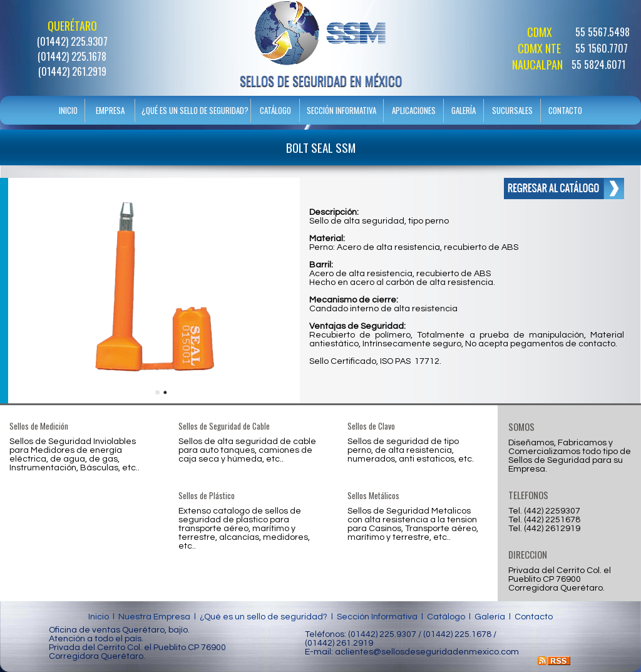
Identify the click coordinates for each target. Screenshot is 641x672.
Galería (490, 617)
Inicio (99, 617)
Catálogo (446, 617)
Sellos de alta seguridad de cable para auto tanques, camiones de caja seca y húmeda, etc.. (247, 450)
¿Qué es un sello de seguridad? (264, 617)
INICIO (68, 110)
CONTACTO (565, 110)
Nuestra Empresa (154, 617)
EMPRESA (110, 110)
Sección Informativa (377, 617)
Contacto (534, 617)
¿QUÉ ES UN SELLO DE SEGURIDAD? (195, 110)
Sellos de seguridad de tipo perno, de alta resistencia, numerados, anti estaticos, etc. (411, 450)
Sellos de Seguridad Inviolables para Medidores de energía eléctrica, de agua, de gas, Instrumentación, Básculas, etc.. (74, 455)
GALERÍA (464, 110)
